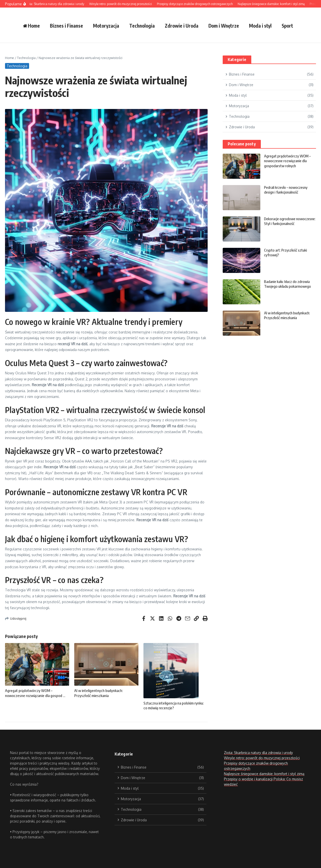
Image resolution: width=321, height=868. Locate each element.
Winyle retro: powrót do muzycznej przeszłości (262, 758)
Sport (287, 26)
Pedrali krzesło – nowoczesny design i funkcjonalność (287, 190)
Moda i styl (260, 26)
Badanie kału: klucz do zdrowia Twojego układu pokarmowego (288, 284)
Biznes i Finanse (66, 26)
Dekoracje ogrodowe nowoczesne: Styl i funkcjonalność (280, 224)
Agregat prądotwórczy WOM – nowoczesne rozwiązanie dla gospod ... (35, 693)
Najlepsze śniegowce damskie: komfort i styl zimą (264, 774)
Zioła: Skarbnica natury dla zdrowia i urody (258, 753)
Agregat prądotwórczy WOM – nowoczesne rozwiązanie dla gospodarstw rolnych (288, 161)
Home (10, 58)
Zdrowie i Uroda (182, 26)
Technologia (142, 26)
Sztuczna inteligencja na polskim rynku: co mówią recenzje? (174, 706)
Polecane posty (242, 144)
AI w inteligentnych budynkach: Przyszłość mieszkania (99, 693)
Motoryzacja (106, 26)
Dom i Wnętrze (224, 26)
